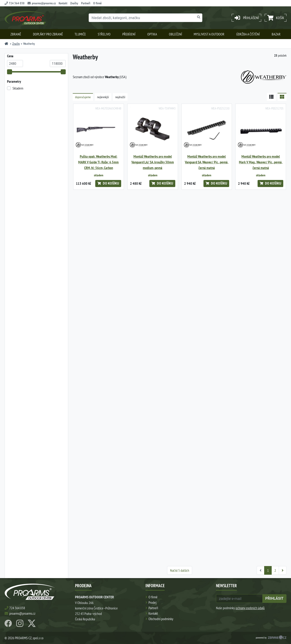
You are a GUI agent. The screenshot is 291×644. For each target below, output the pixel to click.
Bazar (276, 34)
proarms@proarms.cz (42, 3)
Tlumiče (80, 34)
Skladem (18, 88)
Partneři (86, 3)
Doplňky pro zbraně (48, 34)
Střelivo (104, 34)
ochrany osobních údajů (250, 608)
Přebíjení (129, 34)
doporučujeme (83, 97)
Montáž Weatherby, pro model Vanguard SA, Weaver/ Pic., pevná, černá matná (207, 162)
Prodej (152, 602)
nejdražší (120, 97)
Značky (74, 3)
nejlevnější (103, 97)
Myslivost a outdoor (209, 34)
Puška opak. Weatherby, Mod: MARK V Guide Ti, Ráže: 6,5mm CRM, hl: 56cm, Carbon (98, 162)
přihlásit (274, 598)
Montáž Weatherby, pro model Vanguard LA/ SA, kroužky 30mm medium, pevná (153, 162)
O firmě (97, 3)
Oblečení (176, 34)
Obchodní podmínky (161, 619)
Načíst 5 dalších (180, 570)
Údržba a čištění (248, 34)
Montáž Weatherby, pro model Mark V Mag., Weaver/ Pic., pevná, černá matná (261, 162)
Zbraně (16, 34)
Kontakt (63, 3)
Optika (152, 34)
